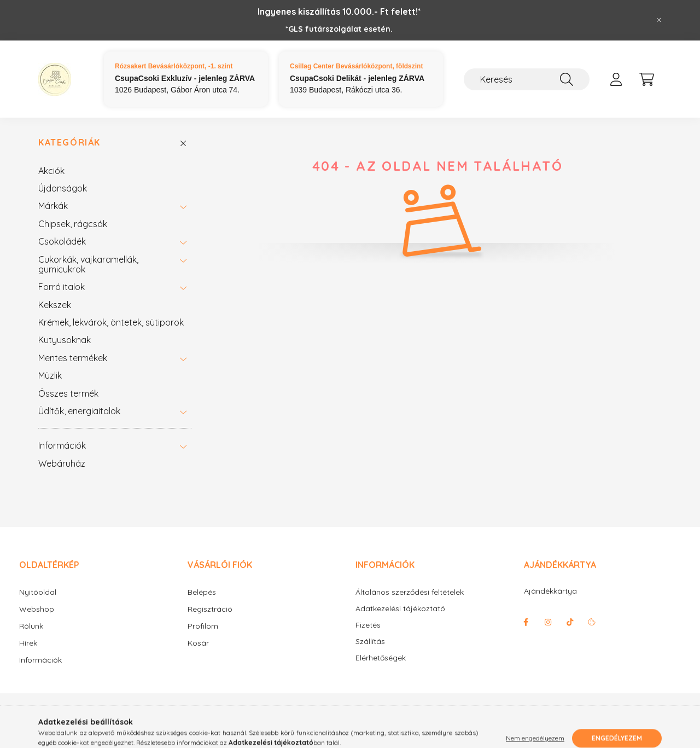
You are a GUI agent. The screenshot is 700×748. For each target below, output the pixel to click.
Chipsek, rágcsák (73, 224)
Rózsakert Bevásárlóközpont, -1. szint (174, 66)
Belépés (202, 592)
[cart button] (646, 79)
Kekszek (55, 305)
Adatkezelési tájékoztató (400, 609)
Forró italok (62, 287)
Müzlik (50, 375)
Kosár (198, 643)
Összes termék (68, 393)
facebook (526, 622)
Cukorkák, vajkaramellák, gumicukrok (88, 264)
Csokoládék (62, 241)
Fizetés (368, 625)
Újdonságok (63, 188)
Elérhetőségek (381, 658)
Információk (62, 445)
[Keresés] (527, 79)
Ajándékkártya (550, 591)
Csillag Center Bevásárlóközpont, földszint (356, 66)
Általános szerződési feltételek (410, 592)
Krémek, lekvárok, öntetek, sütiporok (111, 322)
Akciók (51, 171)
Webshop (37, 609)
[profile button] (616, 79)
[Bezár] (659, 20)
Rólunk (31, 626)
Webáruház (62, 463)
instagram (548, 622)
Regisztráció (210, 609)
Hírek (28, 643)
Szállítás (370, 642)
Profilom (203, 626)
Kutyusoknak (65, 340)
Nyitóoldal (38, 592)
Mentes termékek (73, 358)
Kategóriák (69, 143)
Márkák (53, 206)
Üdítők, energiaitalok (79, 411)
